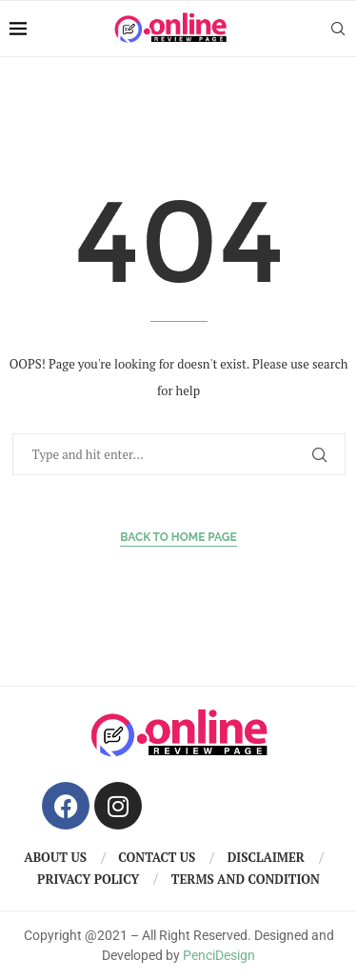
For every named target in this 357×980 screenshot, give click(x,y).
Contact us (157, 857)
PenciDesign (219, 955)
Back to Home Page (178, 537)
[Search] (338, 29)
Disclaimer (266, 857)
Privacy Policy (88, 879)
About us (55, 857)
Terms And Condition (246, 879)
